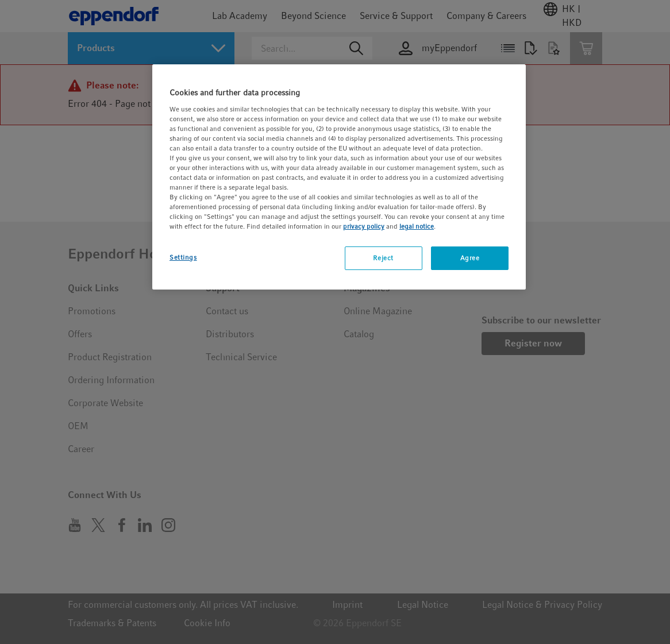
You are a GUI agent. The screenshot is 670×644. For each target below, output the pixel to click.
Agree (470, 258)
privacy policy (364, 226)
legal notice (417, 226)
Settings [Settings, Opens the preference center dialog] (183, 257)
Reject (383, 258)
